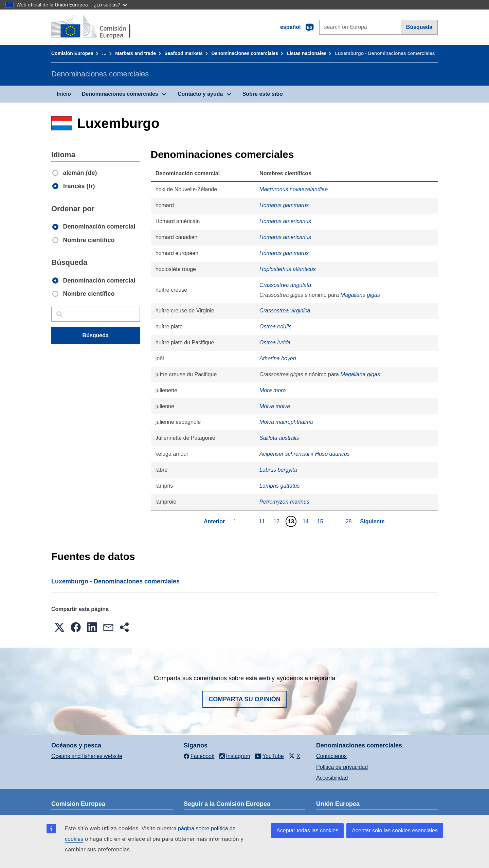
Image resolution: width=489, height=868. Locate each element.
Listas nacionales (307, 53)
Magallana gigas (360, 295)
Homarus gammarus (284, 205)
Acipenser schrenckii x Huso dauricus (305, 454)
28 (350, 521)
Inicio (64, 94)
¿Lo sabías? (111, 5)
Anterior (214, 521)
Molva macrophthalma (286, 422)
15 (321, 521)
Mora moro (273, 390)
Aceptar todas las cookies (307, 830)
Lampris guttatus (279, 486)
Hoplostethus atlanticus (287, 269)
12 (277, 521)
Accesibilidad (332, 778)
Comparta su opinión (244, 699)
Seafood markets (184, 53)
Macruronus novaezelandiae (294, 189)
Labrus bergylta (278, 470)
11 (263, 521)
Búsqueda (419, 27)
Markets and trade (135, 53)
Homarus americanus (285, 221)
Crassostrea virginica (285, 311)
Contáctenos (331, 756)
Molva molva (275, 406)
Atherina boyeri (278, 358)
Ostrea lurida (275, 342)
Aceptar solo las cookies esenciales (395, 830)
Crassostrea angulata (285, 285)
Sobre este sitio (263, 94)
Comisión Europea (72, 53)
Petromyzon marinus (284, 502)
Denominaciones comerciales (245, 53)
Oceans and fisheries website (87, 756)
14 (306, 521)
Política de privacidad (342, 767)
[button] (59, 627)
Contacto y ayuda (200, 94)
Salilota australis (279, 438)
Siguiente (373, 521)
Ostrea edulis (275, 327)
